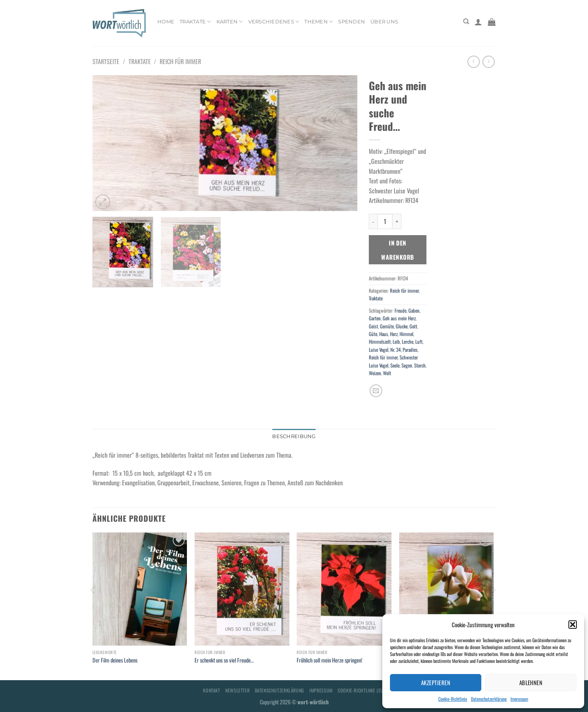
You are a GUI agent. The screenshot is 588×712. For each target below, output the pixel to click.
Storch (420, 365)
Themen (319, 22)
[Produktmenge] (385, 221)
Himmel (406, 334)
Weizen (375, 373)
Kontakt (211, 690)
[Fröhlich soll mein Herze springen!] (344, 589)
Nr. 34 (396, 350)
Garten (375, 318)
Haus (384, 334)
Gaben (414, 311)
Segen (407, 365)
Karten (230, 22)
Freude (401, 311)
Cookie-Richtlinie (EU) (361, 690)
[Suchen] (466, 21)
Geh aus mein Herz (399, 318)
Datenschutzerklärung (489, 699)
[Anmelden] (478, 22)
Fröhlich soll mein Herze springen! (330, 660)
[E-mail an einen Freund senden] (376, 391)
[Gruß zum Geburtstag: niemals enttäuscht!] (447, 589)
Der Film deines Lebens (115, 660)
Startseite (106, 61)
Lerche (408, 342)
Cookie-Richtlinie (453, 699)
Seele (395, 365)
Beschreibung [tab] (294, 436)
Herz (394, 334)
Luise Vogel (379, 350)
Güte (373, 334)
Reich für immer (180, 61)
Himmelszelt (380, 342)
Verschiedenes (274, 22)
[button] (573, 625)
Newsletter (237, 690)
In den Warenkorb (397, 250)
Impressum (519, 699)
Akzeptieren (436, 682)
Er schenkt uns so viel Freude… (224, 660)
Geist (373, 326)
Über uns (384, 22)
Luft (419, 342)
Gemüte (387, 326)
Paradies (410, 350)
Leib (396, 342)
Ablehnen (531, 682)
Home (166, 22)
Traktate (195, 22)
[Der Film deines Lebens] (140, 589)
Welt (387, 373)
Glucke (402, 326)
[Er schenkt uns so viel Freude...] (242, 589)
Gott (413, 326)
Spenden (352, 22)
